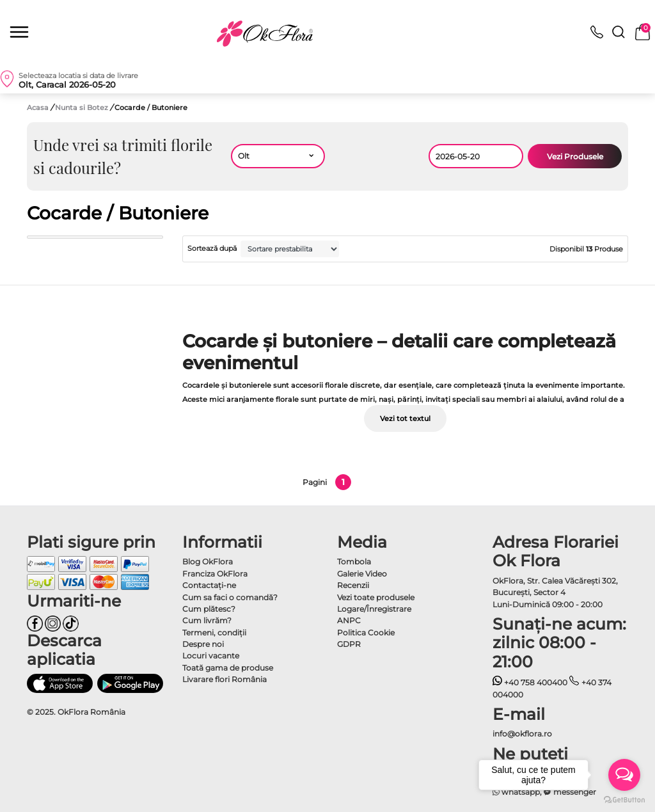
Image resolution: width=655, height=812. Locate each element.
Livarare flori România (225, 679)
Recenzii (353, 585)
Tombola (354, 561)
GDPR (349, 644)
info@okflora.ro (522, 734)
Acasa (38, 107)
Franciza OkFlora (215, 574)
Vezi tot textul (405, 418)
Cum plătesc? (209, 609)
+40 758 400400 (530, 682)
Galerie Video (362, 574)
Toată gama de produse (228, 668)
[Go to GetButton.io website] (624, 799)
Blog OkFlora (208, 561)
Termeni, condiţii (214, 633)
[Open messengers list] (624, 775)
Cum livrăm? (207, 620)
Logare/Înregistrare (374, 609)
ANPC (349, 620)
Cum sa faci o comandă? (230, 597)
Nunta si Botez (83, 107)
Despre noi (203, 644)
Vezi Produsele (575, 156)
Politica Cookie (366, 633)
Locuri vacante (211, 656)
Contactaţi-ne (209, 585)
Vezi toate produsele (376, 597)
